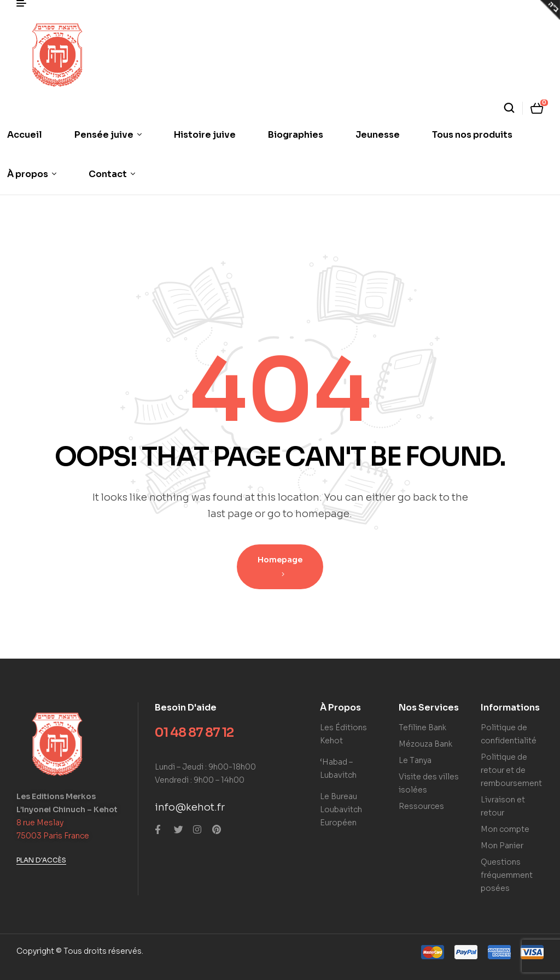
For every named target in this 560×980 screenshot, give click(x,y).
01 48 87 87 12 (194, 733)
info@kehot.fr (190, 807)
